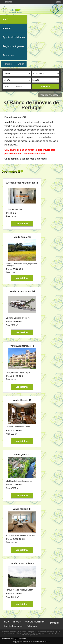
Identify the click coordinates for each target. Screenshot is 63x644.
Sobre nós (8, 55)
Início (5, 19)
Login (58, 2)
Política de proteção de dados (14, 639)
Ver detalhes (22, 224)
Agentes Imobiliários (14, 37)
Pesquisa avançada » (50, 95)
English (21, 64)
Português (8, 64)
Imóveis (7, 28)
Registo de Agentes (13, 46)
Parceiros (8, 2)
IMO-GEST (46, 642)
